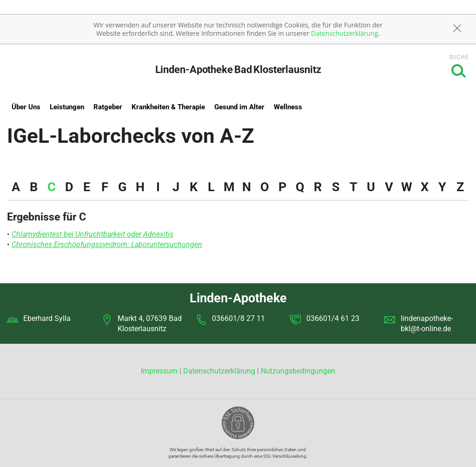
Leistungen (67, 107)
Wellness (288, 107)
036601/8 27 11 (238, 318)
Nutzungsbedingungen (298, 371)
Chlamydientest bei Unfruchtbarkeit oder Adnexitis (93, 234)
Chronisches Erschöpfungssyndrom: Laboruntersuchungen (107, 244)
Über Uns (26, 107)
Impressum (160, 371)
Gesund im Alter (239, 107)
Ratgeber (108, 107)
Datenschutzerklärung (344, 33)
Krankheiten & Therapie (168, 107)
